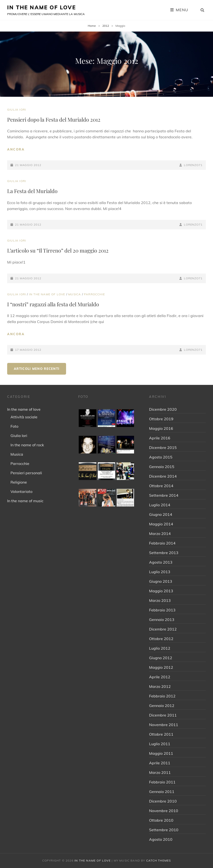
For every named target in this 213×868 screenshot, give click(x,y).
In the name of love (47, 294)
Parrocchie (94, 294)
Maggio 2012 (161, 667)
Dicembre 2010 (163, 801)
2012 (106, 26)
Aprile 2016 (160, 438)
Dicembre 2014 (163, 476)
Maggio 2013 (161, 591)
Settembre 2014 (164, 495)
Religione (19, 482)
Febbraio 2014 (162, 543)
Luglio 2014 (160, 505)
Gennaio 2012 (162, 706)
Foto (14, 426)
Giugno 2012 (161, 658)
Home (92, 26)
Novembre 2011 (164, 725)
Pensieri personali (26, 473)
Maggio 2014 (161, 524)
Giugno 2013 (161, 581)
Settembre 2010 (164, 830)
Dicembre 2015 (163, 447)
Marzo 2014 (160, 534)
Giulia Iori (17, 110)
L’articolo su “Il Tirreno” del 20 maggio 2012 (58, 250)
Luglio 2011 (160, 744)
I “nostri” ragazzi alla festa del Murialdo (53, 304)
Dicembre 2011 (163, 715)
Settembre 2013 (164, 553)
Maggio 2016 (161, 428)
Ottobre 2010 (161, 820)
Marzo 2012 (160, 686)
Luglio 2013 (160, 572)
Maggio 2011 (161, 753)
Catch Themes (158, 860)
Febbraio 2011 (162, 782)
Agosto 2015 (161, 457)
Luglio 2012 (160, 648)
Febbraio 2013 (162, 610)
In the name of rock (27, 445)
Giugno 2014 (161, 514)
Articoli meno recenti (37, 369)
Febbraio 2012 (162, 696)
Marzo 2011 (160, 772)
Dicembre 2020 (163, 409)
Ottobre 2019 (161, 419)
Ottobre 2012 (161, 639)
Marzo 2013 (160, 600)
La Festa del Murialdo (32, 191)
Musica (75, 294)
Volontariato (21, 491)
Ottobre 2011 (161, 734)
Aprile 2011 (160, 763)
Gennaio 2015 (162, 467)
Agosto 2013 (161, 562)
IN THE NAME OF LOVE (42, 7)
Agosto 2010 (161, 839)
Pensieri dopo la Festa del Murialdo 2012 (54, 119)
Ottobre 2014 (161, 486)
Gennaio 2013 (162, 620)
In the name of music (25, 501)
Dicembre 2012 (163, 629)
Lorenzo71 (193, 165)
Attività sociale (24, 417)
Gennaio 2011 (162, 792)
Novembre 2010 (164, 811)
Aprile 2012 (160, 677)
